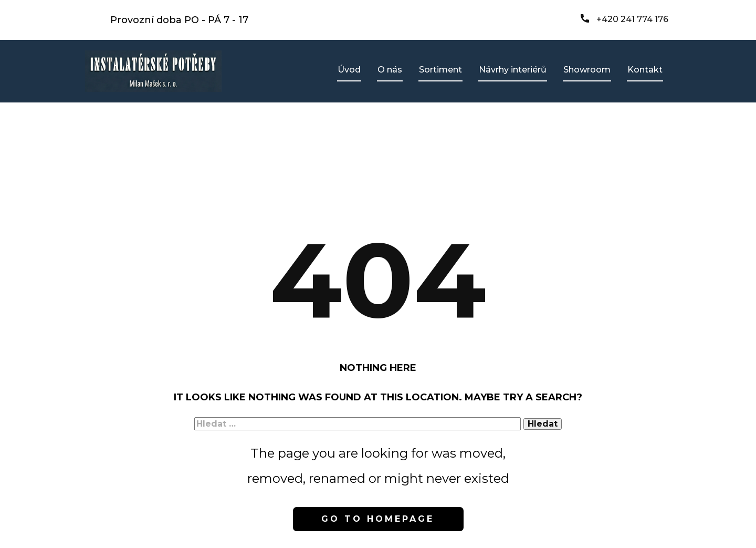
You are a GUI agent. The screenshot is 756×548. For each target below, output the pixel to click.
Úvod (349, 70)
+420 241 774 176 (624, 19)
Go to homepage (378, 519)
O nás (390, 70)
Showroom (587, 70)
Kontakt (645, 70)
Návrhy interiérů (513, 70)
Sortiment (440, 70)
